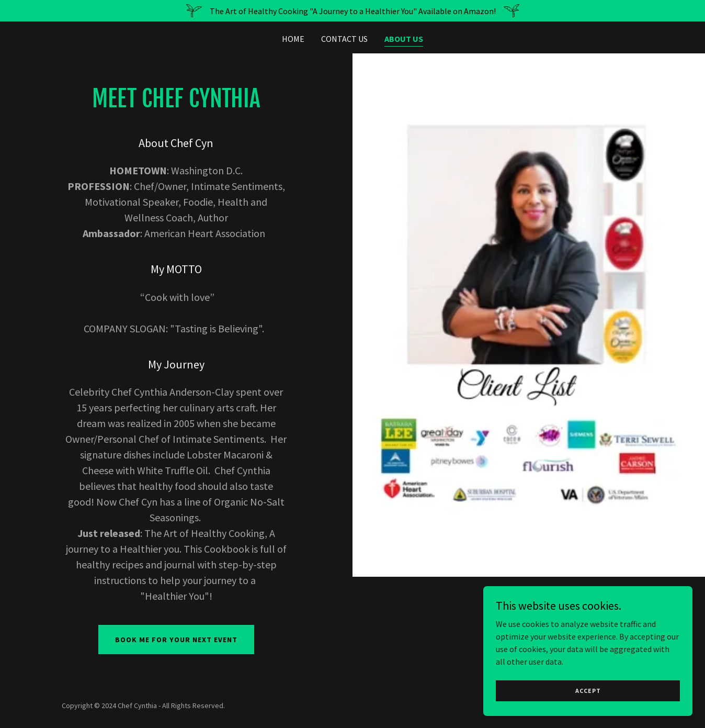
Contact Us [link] (344, 39)
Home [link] (293, 39)
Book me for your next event (176, 640)
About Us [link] (404, 39)
